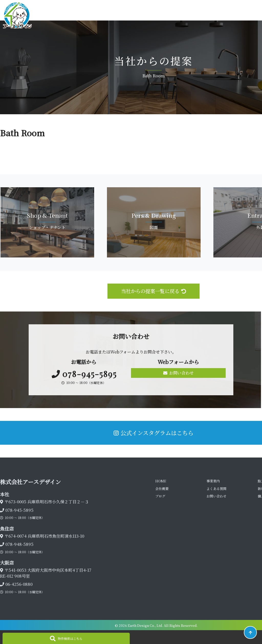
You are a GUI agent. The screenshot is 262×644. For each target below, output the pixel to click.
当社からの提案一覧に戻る (154, 291)
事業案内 (213, 481)
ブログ (160, 496)
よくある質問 (216, 489)
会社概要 (162, 489)
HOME (161, 481)
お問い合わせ (178, 373)
